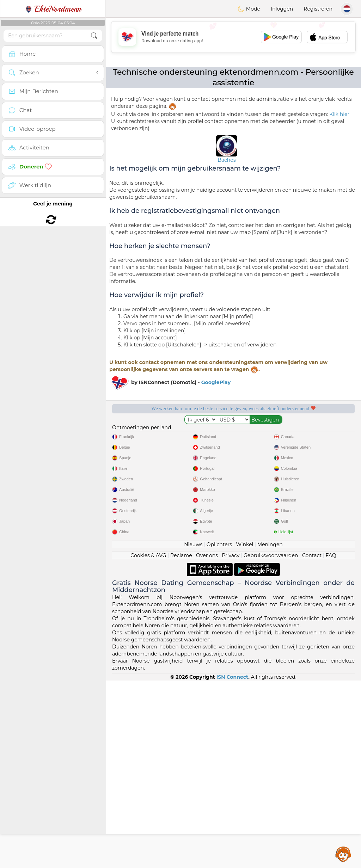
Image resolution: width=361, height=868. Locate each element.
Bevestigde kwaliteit (169, 473)
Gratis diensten (169, 433)
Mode (249, 9)
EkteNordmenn (53, 9)
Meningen (270, 732)
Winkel (244, 732)
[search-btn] (94, 36)
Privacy (231, 743)
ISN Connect (232, 864)
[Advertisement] (233, 37)
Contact (312, 743)
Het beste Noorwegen (298, 473)
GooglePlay (216, 382)
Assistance (343, 854)
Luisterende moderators (298, 433)
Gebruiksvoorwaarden (271, 743)
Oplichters (219, 732)
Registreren (318, 9)
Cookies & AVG (148, 743)
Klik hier (339, 114)
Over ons (207, 743)
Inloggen (282, 9)
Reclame (181, 743)
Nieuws (193, 732)
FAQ (331, 743)
